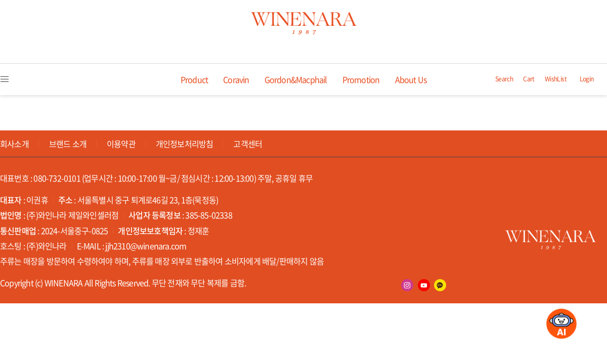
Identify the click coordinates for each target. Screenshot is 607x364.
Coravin (236, 79)
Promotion (361, 79)
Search (504, 79)
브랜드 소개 (68, 144)
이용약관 (121, 144)
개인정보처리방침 (185, 144)
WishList (556, 79)
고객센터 (248, 144)
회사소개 (14, 144)
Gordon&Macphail (296, 79)
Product (194, 79)
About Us (411, 79)
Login (587, 79)
